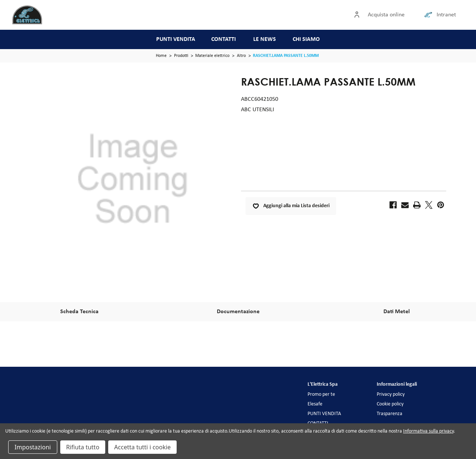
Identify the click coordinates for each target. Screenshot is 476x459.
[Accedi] (358, 15)
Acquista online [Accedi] (386, 15)
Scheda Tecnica (79, 312)
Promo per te (321, 394)
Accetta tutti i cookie (142, 447)
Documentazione (238, 312)
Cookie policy (390, 404)
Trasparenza (390, 414)
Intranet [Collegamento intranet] (446, 15)
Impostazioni (33, 447)
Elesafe (315, 404)
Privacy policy (391, 394)
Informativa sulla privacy (428, 431)
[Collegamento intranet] (430, 15)
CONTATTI (223, 39)
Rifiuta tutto (83, 447)
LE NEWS (265, 39)
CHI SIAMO (306, 39)
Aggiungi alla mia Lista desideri (291, 206)
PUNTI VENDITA (176, 39)
